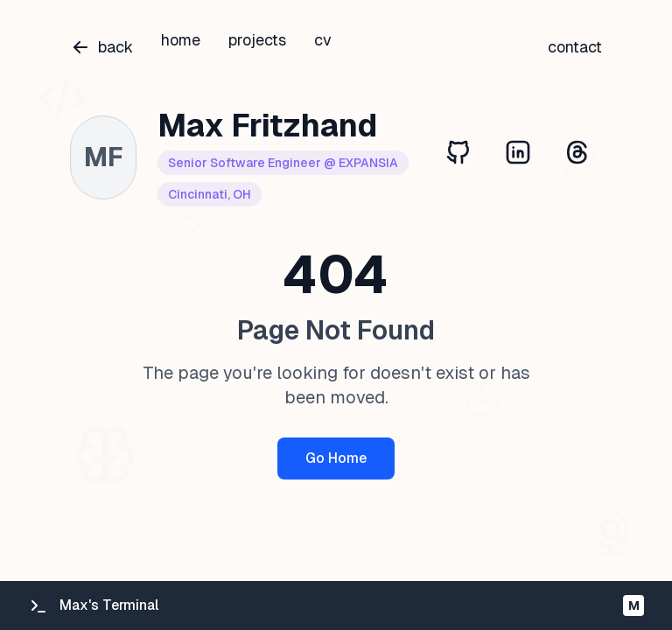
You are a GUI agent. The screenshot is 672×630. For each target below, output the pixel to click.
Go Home (336, 458)
